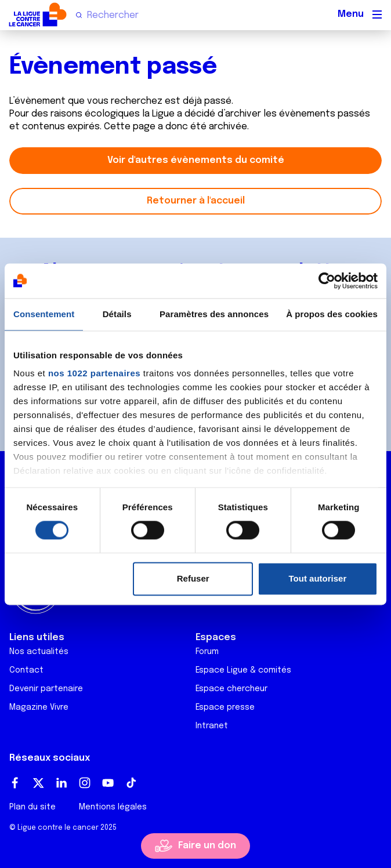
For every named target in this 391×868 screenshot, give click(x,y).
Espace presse (225, 707)
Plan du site (32, 807)
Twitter (38, 783)
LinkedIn (61, 783)
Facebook (15, 783)
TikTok (131, 783)
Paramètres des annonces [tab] (214, 314)
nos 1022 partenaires (94, 373)
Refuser (193, 578)
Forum (207, 652)
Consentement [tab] (44, 314)
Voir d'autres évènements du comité (196, 160)
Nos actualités (39, 652)
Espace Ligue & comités (243, 670)
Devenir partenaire (46, 689)
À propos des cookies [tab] (332, 314)
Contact (26, 670)
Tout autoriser (318, 578)
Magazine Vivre (39, 707)
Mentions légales (113, 807)
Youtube (108, 783)
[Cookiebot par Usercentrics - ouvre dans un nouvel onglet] (327, 281)
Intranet (212, 726)
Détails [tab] (117, 314)
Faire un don (207, 846)
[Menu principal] (377, 14)
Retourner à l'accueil (196, 201)
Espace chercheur (231, 689)
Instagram (85, 783)
